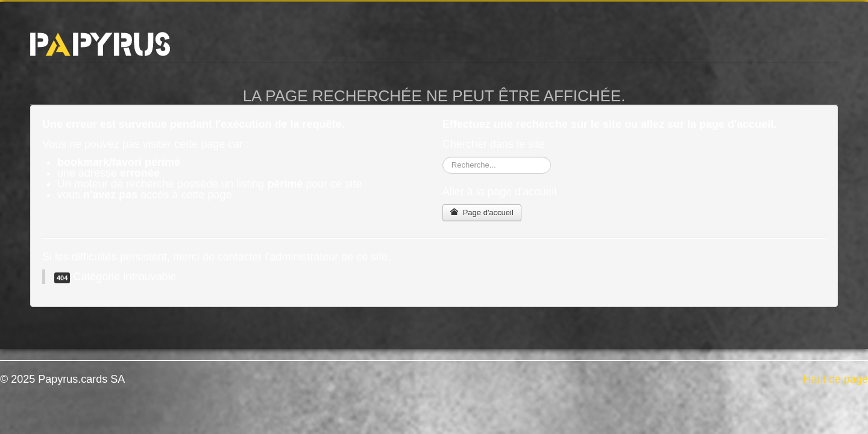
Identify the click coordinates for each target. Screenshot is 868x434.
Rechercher (443, 157)
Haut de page (835, 379)
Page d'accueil (482, 212)
